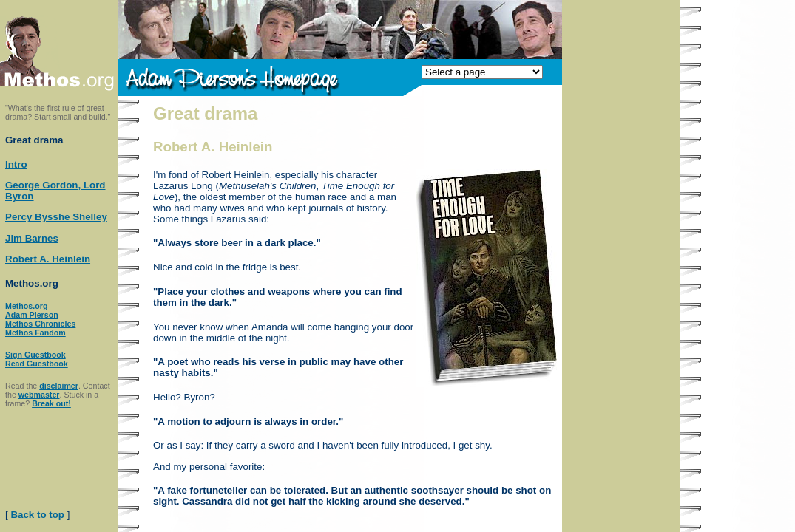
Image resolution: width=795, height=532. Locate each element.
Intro (16, 164)
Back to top (37, 515)
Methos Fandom (35, 332)
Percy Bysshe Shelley (56, 217)
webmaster (39, 395)
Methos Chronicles (40, 324)
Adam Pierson (32, 315)
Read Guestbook (37, 364)
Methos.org (26, 306)
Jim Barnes (32, 238)
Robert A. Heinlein (48, 259)
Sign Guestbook (35, 355)
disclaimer (59, 386)
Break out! (51, 403)
